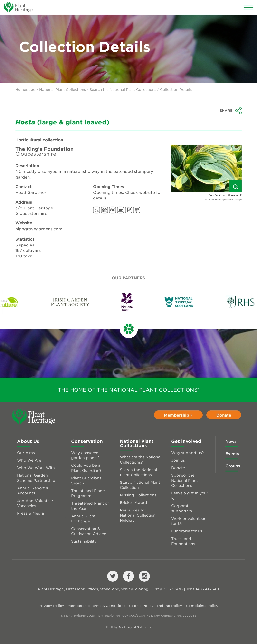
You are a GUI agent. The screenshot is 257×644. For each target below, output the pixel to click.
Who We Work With (36, 468)
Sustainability (84, 541)
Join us (178, 460)
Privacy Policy (51, 606)
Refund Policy (170, 606)
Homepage (25, 89)
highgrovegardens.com (39, 229)
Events (232, 453)
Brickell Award (133, 502)
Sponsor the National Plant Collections (185, 480)
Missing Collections (138, 495)
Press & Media (30, 513)
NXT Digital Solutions (135, 627)
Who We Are (29, 460)
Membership (178, 415)
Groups (233, 466)
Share (231, 111)
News (231, 441)
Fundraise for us (187, 531)
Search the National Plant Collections (123, 89)
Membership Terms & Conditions (96, 606)
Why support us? (188, 452)
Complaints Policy (202, 606)
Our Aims (26, 452)
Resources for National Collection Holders (138, 515)
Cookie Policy (141, 606)
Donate (224, 415)
